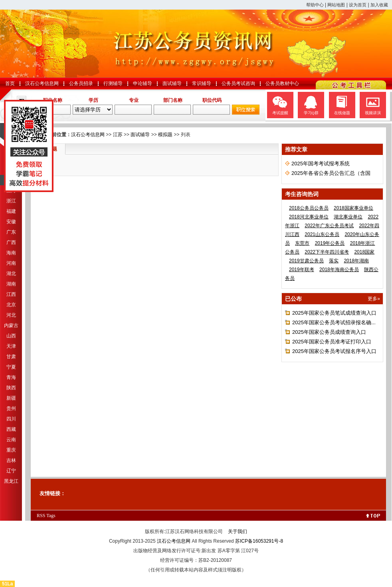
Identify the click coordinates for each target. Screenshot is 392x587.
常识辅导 (202, 83)
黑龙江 (11, 481)
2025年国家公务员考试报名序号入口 (334, 351)
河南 (11, 263)
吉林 (11, 460)
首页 (10, 83)
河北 (11, 315)
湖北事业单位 (348, 217)
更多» (374, 299)
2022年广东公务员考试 (329, 226)
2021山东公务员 (322, 234)
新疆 (11, 398)
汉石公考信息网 (42, 83)
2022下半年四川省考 (327, 252)
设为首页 (358, 5)
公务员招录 (81, 83)
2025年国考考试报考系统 (321, 164)
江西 (11, 294)
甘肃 (11, 357)
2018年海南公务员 (339, 270)
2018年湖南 (356, 261)
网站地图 (336, 5)
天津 (11, 346)
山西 (11, 336)
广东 (11, 232)
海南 (11, 253)
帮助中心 (315, 5)
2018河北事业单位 (309, 217)
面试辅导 (172, 83)
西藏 (11, 429)
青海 (11, 377)
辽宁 (11, 471)
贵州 (11, 409)
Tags (51, 516)
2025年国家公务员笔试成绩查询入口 (334, 313)
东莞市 (302, 243)
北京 (11, 305)
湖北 (11, 274)
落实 (334, 261)
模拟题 (165, 135)
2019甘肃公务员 (306, 261)
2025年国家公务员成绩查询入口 (329, 332)
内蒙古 (11, 325)
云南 (11, 440)
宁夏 (11, 367)
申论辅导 (143, 83)
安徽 (11, 222)
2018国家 (364, 252)
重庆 (11, 450)
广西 (11, 242)
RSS (41, 516)
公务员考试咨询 (238, 83)
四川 (11, 419)
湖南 (11, 284)
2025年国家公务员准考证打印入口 (332, 342)
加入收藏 (379, 5)
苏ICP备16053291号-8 (259, 541)
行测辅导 (113, 83)
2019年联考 (302, 270)
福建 (11, 211)
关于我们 (238, 531)
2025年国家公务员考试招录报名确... (334, 322)
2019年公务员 (330, 243)
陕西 (11, 388)
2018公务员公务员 (309, 208)
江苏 (118, 135)
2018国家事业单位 (353, 208)
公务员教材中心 (282, 83)
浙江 (11, 201)
